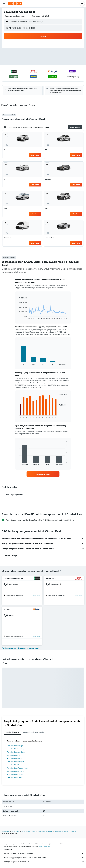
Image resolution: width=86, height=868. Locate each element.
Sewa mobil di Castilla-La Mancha (65, 831)
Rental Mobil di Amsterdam (17, 765)
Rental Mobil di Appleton (16, 771)
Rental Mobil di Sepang (15, 778)
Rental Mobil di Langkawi (16, 752)
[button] (4, 4)
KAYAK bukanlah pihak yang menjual (44, 853)
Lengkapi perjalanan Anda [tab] (33, 732)
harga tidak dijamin (45, 847)
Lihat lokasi (37, 596)
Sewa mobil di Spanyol (45, 831)
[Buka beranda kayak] (15, 4)
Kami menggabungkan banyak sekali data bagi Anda (44, 857)
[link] (43, 474)
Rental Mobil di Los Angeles (17, 749)
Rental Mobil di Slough (15, 746)
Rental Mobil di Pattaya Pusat (17, 768)
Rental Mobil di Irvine (14, 758)
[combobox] (16, 16)
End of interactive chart (18, 317)
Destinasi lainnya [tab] (12, 732)
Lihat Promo (35, 155)
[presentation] (61, 571)
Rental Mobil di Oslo (14, 755)
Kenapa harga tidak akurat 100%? (44, 862)
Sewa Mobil (16, 831)
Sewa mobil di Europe (29, 831)
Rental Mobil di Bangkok (16, 762)
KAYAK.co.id (6, 831)
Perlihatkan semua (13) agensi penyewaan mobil (20, 648)
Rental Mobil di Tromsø (15, 774)
